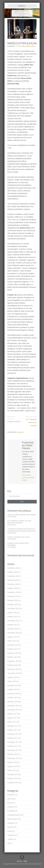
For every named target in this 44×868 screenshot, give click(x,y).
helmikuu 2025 (13, 580)
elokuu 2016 (12, 770)
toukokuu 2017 (13, 734)
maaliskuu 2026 (13, 568)
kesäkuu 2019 (13, 649)
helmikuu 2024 (13, 596)
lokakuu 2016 (12, 762)
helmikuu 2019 (13, 665)
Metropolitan (12, 819)
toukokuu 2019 (13, 653)
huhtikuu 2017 (13, 738)
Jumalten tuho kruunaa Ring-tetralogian (18, 544)
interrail (10, 799)
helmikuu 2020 (13, 629)
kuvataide (11, 811)
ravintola (11, 827)
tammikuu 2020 (13, 633)
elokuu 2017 (12, 722)
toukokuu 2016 (13, 783)
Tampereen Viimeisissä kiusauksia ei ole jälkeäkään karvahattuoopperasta (22, 530)
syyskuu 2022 (12, 613)
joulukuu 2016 (13, 754)
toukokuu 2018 (13, 693)
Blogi (25, 861)
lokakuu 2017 (12, 714)
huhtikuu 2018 (13, 697)
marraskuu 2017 (14, 710)
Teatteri (10, 839)
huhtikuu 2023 (13, 600)
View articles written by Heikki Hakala (28, 478)
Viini (9, 843)
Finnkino (11, 795)
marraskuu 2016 (14, 758)
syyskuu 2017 (12, 718)
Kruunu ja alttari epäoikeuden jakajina (22, 515)
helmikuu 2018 (13, 702)
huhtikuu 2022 (13, 617)
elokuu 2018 (12, 681)
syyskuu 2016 (12, 766)
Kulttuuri (11, 807)
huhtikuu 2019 (13, 657)
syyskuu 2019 (12, 637)
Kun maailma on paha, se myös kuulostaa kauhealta (19, 522)
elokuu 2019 (12, 641)
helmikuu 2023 (13, 604)
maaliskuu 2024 (13, 592)
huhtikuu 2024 (13, 588)
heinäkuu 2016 (13, 774)
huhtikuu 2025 (13, 572)
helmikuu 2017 (13, 746)
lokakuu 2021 (12, 625)
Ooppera (20, 432)
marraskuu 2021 (14, 621)
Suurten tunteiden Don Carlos (19, 537)
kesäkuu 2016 (13, 778)
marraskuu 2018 (14, 673)
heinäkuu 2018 (13, 685)
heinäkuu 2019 (13, 645)
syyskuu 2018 (12, 677)
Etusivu (19, 861)
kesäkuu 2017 (13, 730)
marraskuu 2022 (14, 608)
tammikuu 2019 (13, 669)
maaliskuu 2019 (13, 661)
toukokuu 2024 (13, 584)
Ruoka (10, 831)
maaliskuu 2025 (13, 576)
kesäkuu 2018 (13, 689)
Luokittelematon (14, 815)
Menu (22, 6)
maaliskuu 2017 (13, 742)
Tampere (11, 835)
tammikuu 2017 (13, 750)
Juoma (10, 803)
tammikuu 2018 (13, 706)
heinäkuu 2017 (13, 726)
